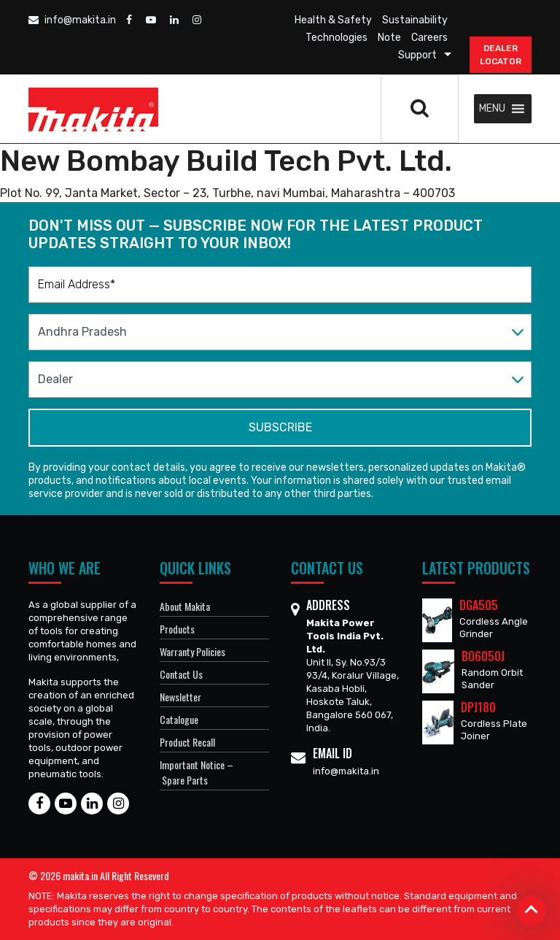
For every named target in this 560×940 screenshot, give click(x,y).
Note (389, 38)
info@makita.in (72, 20)
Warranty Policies (192, 651)
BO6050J (483, 656)
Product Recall (187, 742)
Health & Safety (333, 20)
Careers (429, 38)
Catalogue (179, 719)
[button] (492, 109)
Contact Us (181, 674)
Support (417, 55)
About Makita (185, 606)
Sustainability (415, 20)
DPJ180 (478, 707)
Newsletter (180, 697)
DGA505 (479, 605)
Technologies (337, 38)
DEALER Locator (501, 55)
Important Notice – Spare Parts (197, 772)
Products (177, 629)
